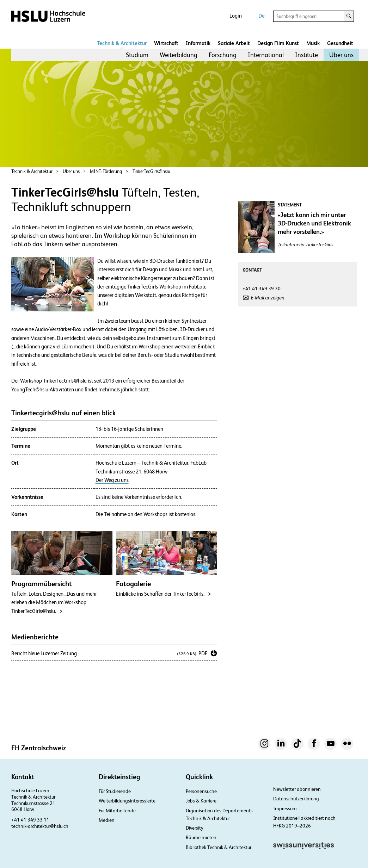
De (262, 16)
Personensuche (201, 791)
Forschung (223, 55)
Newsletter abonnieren (297, 789)
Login (236, 16)
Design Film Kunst (278, 43)
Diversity (195, 828)
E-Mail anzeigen (268, 298)
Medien (107, 820)
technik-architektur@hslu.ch (40, 826)
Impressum (285, 808)
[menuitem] (137, 55)
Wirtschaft (166, 43)
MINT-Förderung (106, 171)
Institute (306, 55)
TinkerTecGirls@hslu (151, 171)
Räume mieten (201, 837)
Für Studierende (115, 791)
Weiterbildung (179, 55)
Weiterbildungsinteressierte (127, 801)
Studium (137, 55)
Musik (313, 43)
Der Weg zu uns (112, 480)
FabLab (197, 287)
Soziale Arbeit (234, 43)
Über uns (341, 55)
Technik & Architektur (122, 43)
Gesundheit (340, 43)
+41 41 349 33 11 (30, 820)
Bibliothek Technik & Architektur (219, 847)
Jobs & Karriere (201, 801)
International (266, 55)
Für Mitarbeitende (117, 811)
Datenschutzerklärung (296, 799)
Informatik (198, 43)
